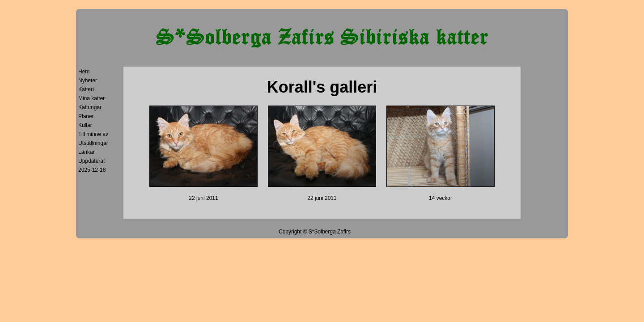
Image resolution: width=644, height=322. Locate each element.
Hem (84, 72)
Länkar (87, 152)
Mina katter (91, 98)
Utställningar (93, 143)
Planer (86, 116)
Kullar (85, 125)
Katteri (86, 89)
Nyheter (88, 80)
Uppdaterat (91, 161)
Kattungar (90, 107)
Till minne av (93, 134)
